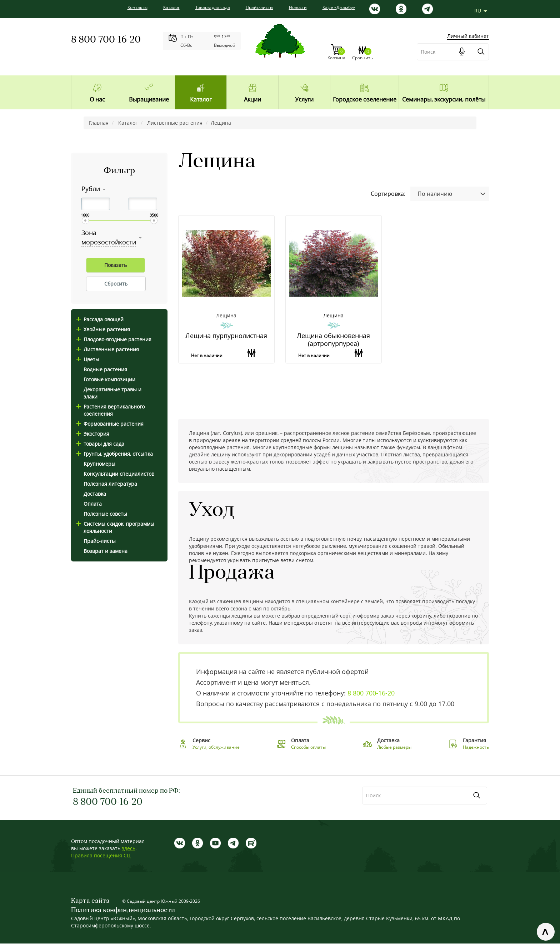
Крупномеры (99, 464)
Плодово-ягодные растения (114, 339)
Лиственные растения (108, 349)
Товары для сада (213, 7)
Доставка (95, 494)
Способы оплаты (308, 750)
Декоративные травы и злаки (112, 393)
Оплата (93, 504)
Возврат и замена (106, 551)
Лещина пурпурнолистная (226, 331)
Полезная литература (110, 484)
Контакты (137, 7)
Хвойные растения (103, 329)
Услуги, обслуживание (216, 750)
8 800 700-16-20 (106, 40)
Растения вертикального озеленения (111, 410)
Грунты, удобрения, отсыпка (115, 454)
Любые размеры (394, 750)
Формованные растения (110, 424)
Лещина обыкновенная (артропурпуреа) (333, 335)
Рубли (91, 189)
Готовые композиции (109, 379)
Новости (298, 7)
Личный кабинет (468, 24)
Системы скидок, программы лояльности (115, 527)
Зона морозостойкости (109, 237)
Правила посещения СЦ (101, 858)
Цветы (88, 359)
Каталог (171, 7)
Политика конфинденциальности (123, 913)
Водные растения (105, 369)
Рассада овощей (100, 319)
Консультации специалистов (119, 474)
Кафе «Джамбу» (339, 7)
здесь (129, 851)
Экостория (93, 434)
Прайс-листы (259, 7)
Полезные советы (105, 514)
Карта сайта (90, 904)
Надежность (476, 750)
